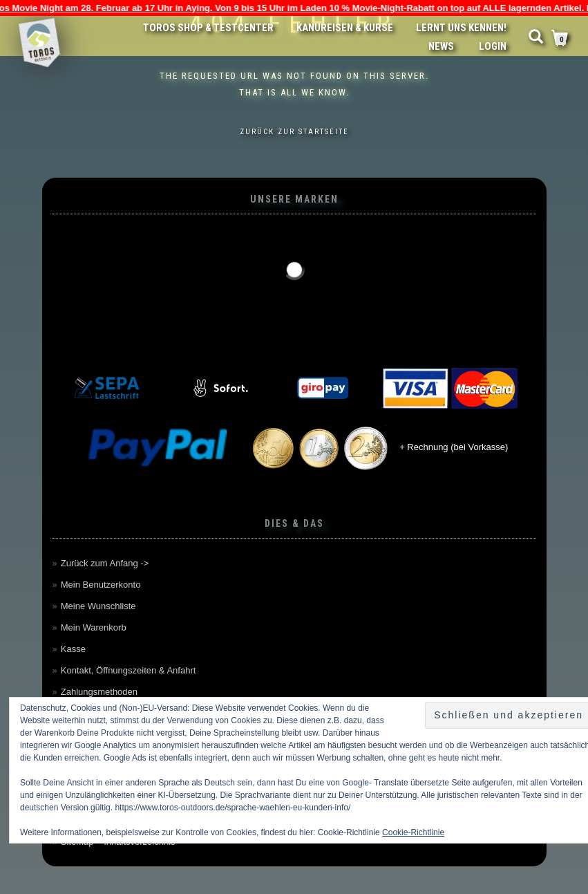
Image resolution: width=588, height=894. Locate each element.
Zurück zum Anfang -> (105, 563)
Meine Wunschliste (98, 606)
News (441, 46)
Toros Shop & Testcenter (208, 28)
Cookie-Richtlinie (413, 832)
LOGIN (493, 46)
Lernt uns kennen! (461, 28)
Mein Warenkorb (94, 627)
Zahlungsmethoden (99, 692)
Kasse (73, 649)
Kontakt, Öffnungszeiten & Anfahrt (129, 670)
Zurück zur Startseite (294, 132)
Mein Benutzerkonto (101, 585)
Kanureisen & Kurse (345, 28)
